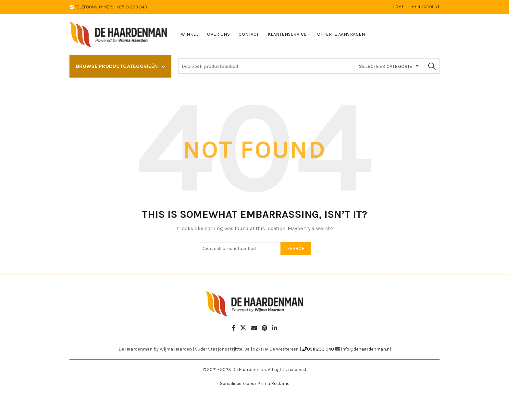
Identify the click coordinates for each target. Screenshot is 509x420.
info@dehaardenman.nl (366, 349)
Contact (249, 34)
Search (431, 66)
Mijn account (425, 7)
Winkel (190, 34)
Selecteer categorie (386, 66)
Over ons (218, 34)
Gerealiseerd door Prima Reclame (255, 383)
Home (398, 7)
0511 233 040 (318, 349)
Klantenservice (287, 34)
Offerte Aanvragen (341, 34)
